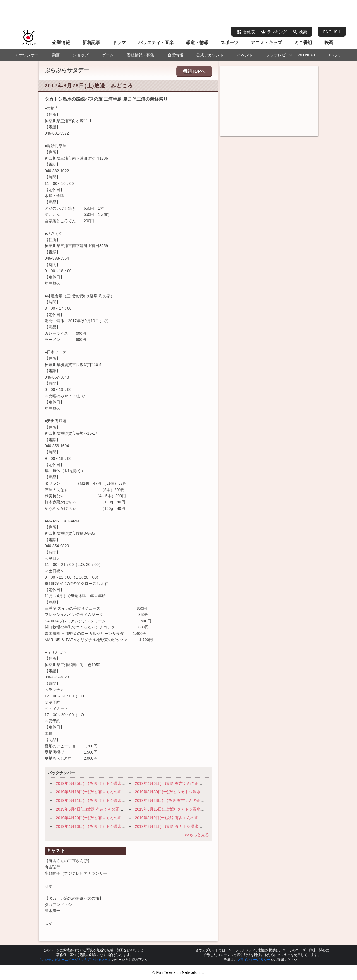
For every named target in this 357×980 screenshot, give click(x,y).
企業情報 (61, 43)
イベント (245, 55)
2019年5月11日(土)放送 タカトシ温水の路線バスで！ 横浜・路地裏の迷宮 (122, 800)
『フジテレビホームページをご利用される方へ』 (75, 960)
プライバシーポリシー (254, 960)
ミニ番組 (303, 43)
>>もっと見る (197, 835)
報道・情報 (197, 43)
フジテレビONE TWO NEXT (291, 55)
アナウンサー (27, 55)
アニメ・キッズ (266, 43)
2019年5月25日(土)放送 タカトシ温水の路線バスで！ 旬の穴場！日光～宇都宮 (126, 783)
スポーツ (230, 43)
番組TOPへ (194, 71)
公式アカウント (210, 55)
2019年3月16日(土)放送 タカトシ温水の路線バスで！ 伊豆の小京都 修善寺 (201, 809)
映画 (329, 43)
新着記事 (91, 43)
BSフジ (335, 55)
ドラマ (119, 43)
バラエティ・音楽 (156, 43)
